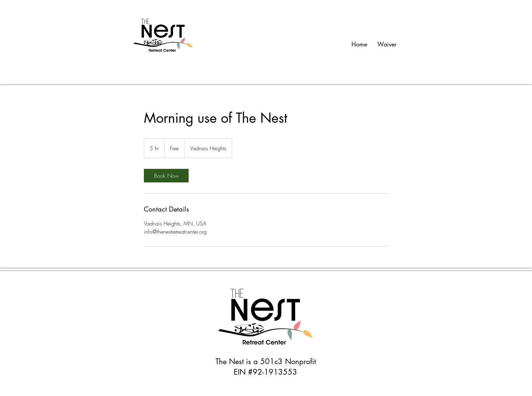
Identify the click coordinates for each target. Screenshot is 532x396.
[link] (166, 176)
